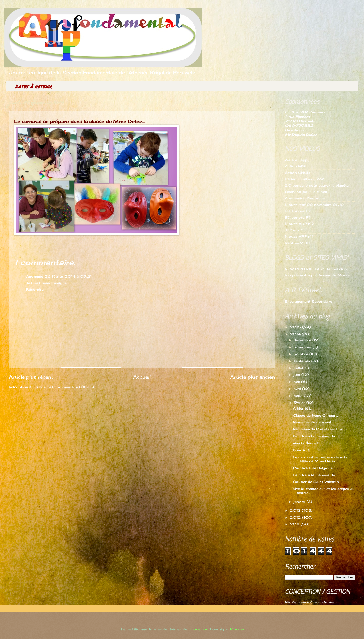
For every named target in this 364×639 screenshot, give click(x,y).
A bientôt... (303, 408)
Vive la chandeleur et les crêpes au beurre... (324, 491)
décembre (303, 340)
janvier (300, 502)
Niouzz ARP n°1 (299, 236)
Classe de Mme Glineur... (315, 415)
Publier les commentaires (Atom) (64, 387)
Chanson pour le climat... (307, 192)
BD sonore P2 (298, 211)
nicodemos (198, 629)
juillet (299, 368)
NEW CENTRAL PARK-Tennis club (316, 269)
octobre (301, 354)
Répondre (35, 289)
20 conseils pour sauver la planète (317, 185)
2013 (296, 510)
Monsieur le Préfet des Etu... (319, 429)
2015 (296, 327)
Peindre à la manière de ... (316, 436)
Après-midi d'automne (305, 198)
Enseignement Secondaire (309, 301)
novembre (303, 347)
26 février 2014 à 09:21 (68, 276)
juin (298, 375)
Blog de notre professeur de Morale (318, 275)
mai (297, 382)
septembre (304, 361)
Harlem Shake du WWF (306, 179)
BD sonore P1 (297, 217)
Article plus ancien (253, 377)
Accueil (142, 377)
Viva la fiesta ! (305, 443)
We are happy (297, 160)
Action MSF (296, 166)
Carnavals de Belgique (313, 468)
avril (298, 389)
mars (299, 396)
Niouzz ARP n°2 (300, 224)
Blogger (237, 629)
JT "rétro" (293, 230)
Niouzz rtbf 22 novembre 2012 (314, 205)
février (300, 403)
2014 (296, 334)
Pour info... (303, 450)
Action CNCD (297, 173)
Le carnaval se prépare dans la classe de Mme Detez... (320, 459)
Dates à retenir (33, 86)
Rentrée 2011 (297, 243)
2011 (295, 524)
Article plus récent (31, 377)
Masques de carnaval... (313, 422)
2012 (296, 517)
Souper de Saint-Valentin (316, 482)
